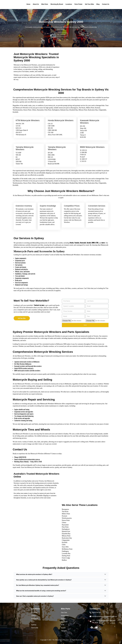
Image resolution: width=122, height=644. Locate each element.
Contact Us (106, 4)
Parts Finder (78, 4)
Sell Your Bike (89, 4)
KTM (97, 243)
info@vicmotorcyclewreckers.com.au (29, 459)
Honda (72, 243)
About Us (36, 4)
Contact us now (39, 305)
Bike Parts (45, 4)
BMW (93, 243)
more (103, 243)
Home (28, 4)
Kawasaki (83, 243)
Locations (69, 4)
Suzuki (89, 243)
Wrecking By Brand (57, 4)
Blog (98, 4)
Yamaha (77, 243)
